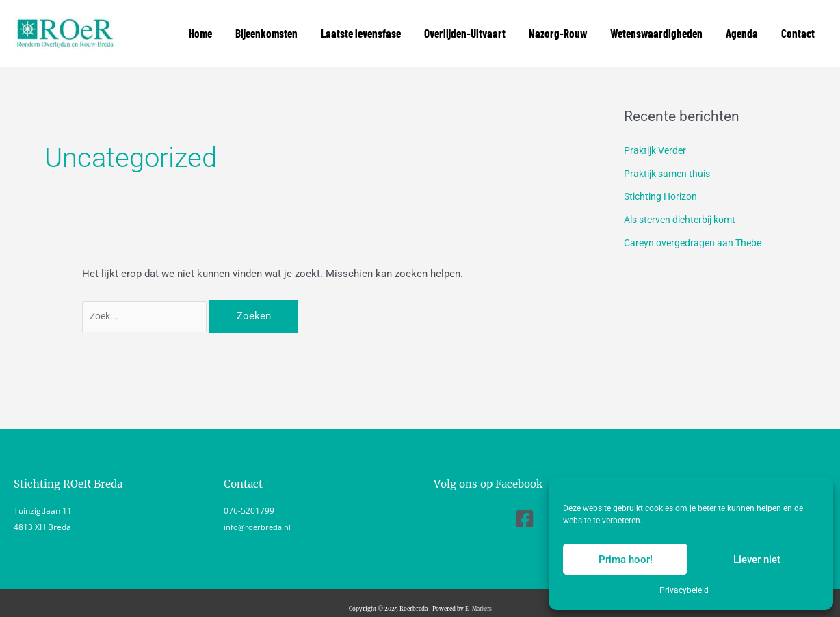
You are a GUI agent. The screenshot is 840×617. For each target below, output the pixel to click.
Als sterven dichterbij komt (685, 207)
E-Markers (478, 597)
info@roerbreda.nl (259, 516)
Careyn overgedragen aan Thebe (697, 231)
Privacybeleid (684, 590)
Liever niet (757, 560)
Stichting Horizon (664, 184)
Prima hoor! (626, 560)
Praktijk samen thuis (671, 161)
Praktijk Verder (658, 138)
